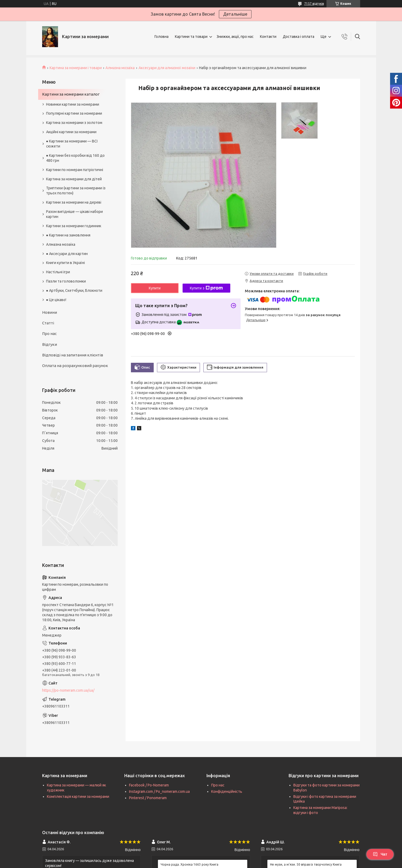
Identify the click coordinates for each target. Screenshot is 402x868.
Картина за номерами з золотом (74, 123)
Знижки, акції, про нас (235, 37)
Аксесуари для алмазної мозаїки (167, 68)
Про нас (49, 334)
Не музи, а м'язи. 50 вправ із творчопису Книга (306, 864)
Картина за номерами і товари (76, 68)
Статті (48, 323)
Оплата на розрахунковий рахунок (75, 366)
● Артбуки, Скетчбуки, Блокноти (74, 290)
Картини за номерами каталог (71, 94)
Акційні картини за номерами (71, 132)
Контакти (268, 37)
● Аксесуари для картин (67, 254)
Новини (50, 312)
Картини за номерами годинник (74, 226)
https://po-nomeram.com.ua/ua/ (68, 690)
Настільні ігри (58, 272)
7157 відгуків (314, 4)
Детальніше (235, 14)
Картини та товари (191, 37)
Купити (155, 288)
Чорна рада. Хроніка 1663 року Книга (189, 864)
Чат (380, 854)
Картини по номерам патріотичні (75, 170)
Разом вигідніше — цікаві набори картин (74, 214)
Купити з (206, 288)
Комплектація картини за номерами (78, 797)
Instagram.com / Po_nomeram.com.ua (159, 791)
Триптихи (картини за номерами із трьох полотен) (76, 191)
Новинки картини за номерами (73, 104)
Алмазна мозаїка (120, 68)
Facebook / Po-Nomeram (149, 785)
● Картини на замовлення (68, 235)
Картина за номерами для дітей (74, 179)
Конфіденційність (227, 791)
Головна (162, 37)
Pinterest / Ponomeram (148, 798)
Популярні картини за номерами (74, 113)
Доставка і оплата (299, 37)
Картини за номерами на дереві (74, 202)
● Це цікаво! (56, 300)
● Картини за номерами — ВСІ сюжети (72, 144)
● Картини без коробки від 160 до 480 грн (75, 158)
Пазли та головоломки (66, 281)
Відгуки (50, 344)
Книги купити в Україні (65, 263)
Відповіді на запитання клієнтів (73, 355)
